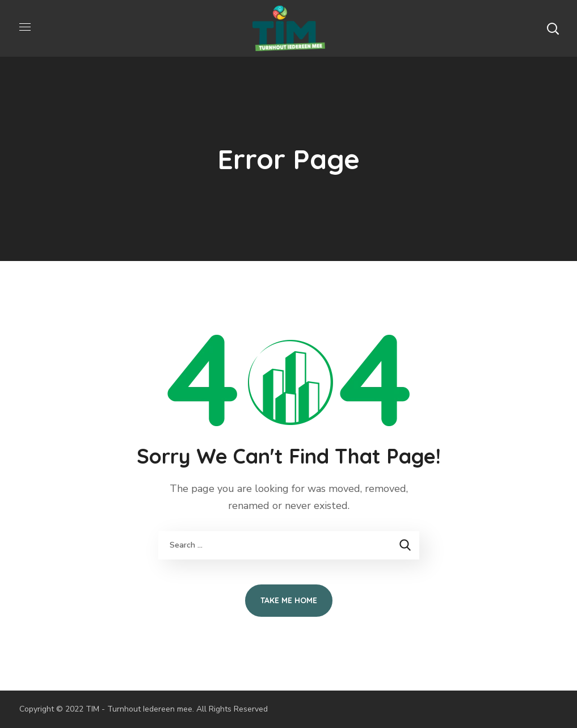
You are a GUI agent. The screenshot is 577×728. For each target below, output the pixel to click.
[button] (553, 28)
